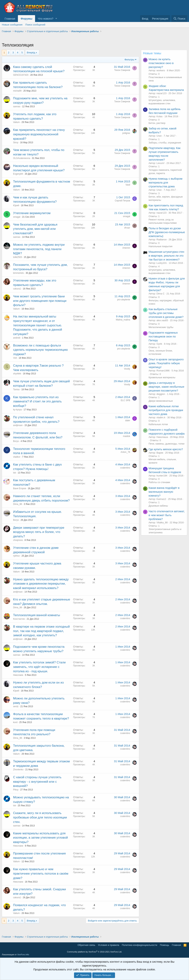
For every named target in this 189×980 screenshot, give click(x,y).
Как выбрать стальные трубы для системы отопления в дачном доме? (166, 313)
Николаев (18, 675)
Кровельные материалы (162, 377)
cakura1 (17, 289)
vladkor (17, 457)
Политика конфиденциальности (140, 945)
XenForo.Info (23, 955)
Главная (10, 19)
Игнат (127, 228)
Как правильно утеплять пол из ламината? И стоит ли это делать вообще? (37, 402)
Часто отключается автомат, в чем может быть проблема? (167, 515)
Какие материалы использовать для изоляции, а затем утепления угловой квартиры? (41, 838)
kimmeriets (18, 273)
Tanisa (16, 389)
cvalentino (125, 468)
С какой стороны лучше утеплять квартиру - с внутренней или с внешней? (37, 782)
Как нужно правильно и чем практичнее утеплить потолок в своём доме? (41, 874)
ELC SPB (125, 400)
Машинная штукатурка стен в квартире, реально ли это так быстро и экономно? (166, 256)
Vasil (128, 185)
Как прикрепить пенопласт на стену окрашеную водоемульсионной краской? (39, 134)
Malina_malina (123, 320)
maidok (127, 436)
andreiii (17, 338)
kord (15, 722)
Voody (127, 369)
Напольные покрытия (160, 246)
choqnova (18, 540)
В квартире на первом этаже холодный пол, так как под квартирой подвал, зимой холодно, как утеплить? (41, 631)
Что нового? (46, 19)
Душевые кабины (158, 506)
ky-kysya (17, 410)
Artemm (126, 248)
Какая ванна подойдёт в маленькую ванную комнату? (164, 492)
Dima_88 (18, 504)
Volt (15, 358)
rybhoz (16, 556)
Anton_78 (125, 452)
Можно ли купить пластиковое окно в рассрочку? (161, 63)
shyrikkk (17, 374)
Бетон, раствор (157, 123)
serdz (16, 706)
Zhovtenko (18, 770)
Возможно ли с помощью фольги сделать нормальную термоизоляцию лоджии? (40, 350)
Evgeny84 (18, 174)
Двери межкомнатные (161, 401)
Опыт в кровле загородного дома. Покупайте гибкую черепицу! (166, 363)
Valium (16, 122)
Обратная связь (86, 945)
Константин (19, 619)
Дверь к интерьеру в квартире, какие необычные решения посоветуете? (166, 387)
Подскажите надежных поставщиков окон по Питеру (163, 336)
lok (14, 473)
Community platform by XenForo (94, 952)
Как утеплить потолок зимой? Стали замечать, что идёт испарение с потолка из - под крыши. (39, 667)
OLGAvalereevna (22, 158)
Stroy (16, 143)
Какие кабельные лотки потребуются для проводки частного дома (166, 410)
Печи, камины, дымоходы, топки (166, 444)
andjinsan (18, 425)
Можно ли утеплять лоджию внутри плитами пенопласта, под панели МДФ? (39, 249)
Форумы (26, 19)
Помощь (164, 945)
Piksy (16, 790)
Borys (16, 441)
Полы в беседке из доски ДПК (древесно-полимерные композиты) (167, 232)
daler (128, 421)
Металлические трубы (161, 327)
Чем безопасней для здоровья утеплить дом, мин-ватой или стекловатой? (35, 229)
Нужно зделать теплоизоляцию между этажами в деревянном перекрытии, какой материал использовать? (41, 584)
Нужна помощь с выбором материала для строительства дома (165, 182)
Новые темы (152, 53)
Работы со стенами (159, 482)
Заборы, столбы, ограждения (165, 143)
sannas (17, 107)
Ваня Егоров (20, 488)
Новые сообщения (12, 25)
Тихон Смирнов (122, 70)
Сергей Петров (122, 201)
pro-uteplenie (124, 300)
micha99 (17, 91)
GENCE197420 (21, 75)
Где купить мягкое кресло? (166, 449)
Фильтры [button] (129, 60)
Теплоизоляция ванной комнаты (37, 615)
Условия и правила (109, 945)
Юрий (16, 205)
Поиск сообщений (35, 25)
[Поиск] (179, 19)
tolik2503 (18, 257)
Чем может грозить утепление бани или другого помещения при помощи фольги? (40, 301)
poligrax (126, 133)
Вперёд (31, 53)
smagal (17, 217)
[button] (56, 19)
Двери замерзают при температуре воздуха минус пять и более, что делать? (39, 532)
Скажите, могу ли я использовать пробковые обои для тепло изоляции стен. (40, 817)
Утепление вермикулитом (32, 213)
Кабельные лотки (158, 424)
